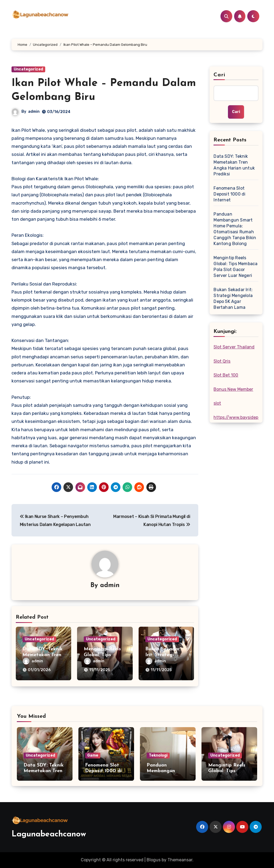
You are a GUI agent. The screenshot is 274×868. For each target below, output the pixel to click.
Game (93, 755)
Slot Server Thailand (234, 347)
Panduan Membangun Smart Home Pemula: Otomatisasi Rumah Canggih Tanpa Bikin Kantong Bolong (235, 229)
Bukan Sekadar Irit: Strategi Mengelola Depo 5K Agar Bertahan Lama (233, 298)
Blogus (154, 860)
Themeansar (180, 860)
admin (34, 112)
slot (217, 403)
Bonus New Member (233, 389)
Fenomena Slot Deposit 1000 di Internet (229, 194)
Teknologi (158, 755)
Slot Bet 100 (226, 375)
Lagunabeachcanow (49, 834)
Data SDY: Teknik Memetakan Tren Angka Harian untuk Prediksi (234, 165)
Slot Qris (222, 361)
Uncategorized (28, 69)
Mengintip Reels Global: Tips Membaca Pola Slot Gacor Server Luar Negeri (235, 267)
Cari (219, 75)
